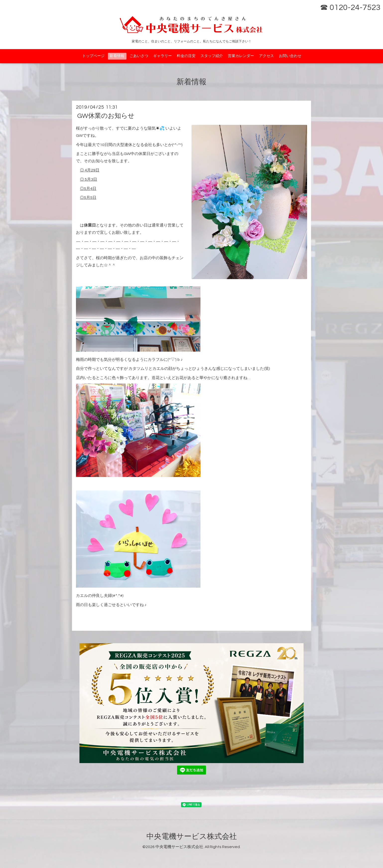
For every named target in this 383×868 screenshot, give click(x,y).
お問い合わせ (290, 56)
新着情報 (117, 56)
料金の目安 (186, 56)
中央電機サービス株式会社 (192, 836)
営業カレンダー (241, 56)
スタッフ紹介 (212, 56)
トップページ (93, 56)
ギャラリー (162, 56)
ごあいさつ (139, 56)
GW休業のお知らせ (106, 116)
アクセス (266, 56)
